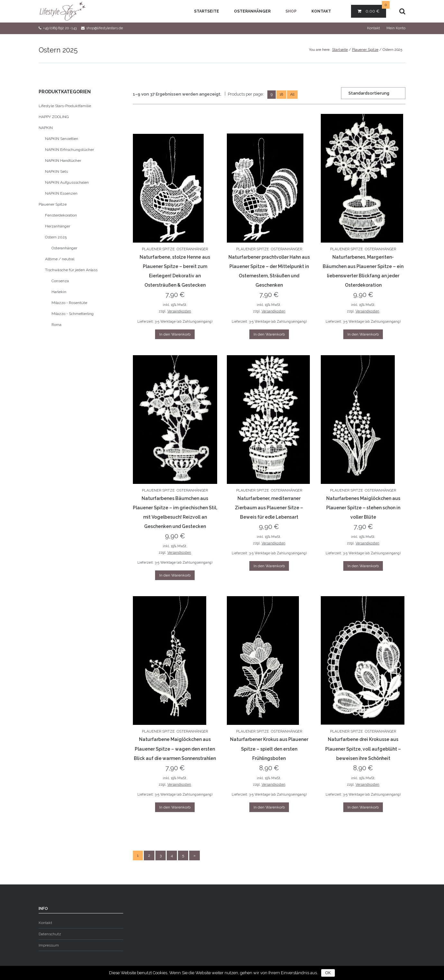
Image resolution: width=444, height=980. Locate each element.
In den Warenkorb (175, 334)
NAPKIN (46, 128)
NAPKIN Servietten (62, 139)
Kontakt (321, 11)
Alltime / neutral (60, 259)
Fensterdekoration (61, 215)
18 (281, 94)
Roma (56, 325)
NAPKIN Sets (56, 171)
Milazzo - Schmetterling (73, 314)
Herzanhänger (58, 226)
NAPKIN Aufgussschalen (67, 182)
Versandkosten (179, 311)
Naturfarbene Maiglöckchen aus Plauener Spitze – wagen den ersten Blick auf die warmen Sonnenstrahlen (175, 749)
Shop (291, 11)
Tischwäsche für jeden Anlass (71, 270)
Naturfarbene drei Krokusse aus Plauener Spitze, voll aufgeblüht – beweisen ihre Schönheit (363, 749)
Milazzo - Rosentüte (69, 303)
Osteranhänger (252, 11)
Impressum (49, 945)
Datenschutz (50, 934)
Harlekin (59, 292)
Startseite (207, 11)
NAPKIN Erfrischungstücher (69, 150)
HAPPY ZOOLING (54, 117)
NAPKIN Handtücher (63, 161)
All (292, 94)
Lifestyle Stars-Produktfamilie (65, 106)
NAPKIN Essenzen (61, 193)
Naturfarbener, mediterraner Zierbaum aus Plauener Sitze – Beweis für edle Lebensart (269, 508)
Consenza (60, 281)
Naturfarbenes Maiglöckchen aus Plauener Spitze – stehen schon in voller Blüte (363, 508)
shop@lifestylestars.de (105, 28)
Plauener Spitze (365, 50)
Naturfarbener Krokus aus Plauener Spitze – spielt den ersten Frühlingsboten (269, 749)
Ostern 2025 (56, 237)
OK (328, 973)
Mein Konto (396, 28)
